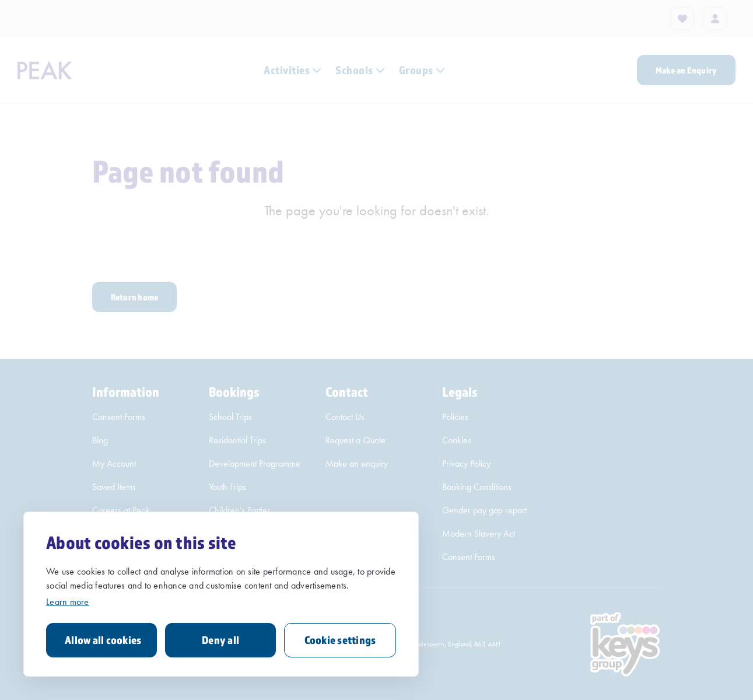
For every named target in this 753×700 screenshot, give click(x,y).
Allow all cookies (103, 640)
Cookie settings (340, 640)
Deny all (220, 640)
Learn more (68, 602)
